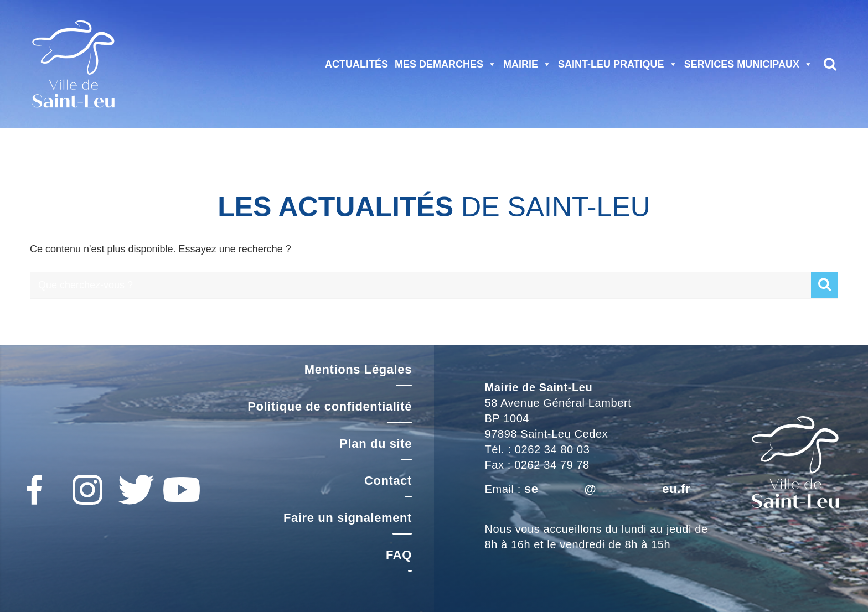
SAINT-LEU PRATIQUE (618, 64)
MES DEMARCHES (446, 64)
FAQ (399, 555)
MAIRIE (527, 64)
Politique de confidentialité (330, 406)
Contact (388, 481)
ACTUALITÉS (356, 64)
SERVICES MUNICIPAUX (748, 64)
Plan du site (376, 444)
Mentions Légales (358, 369)
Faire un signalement (348, 518)
